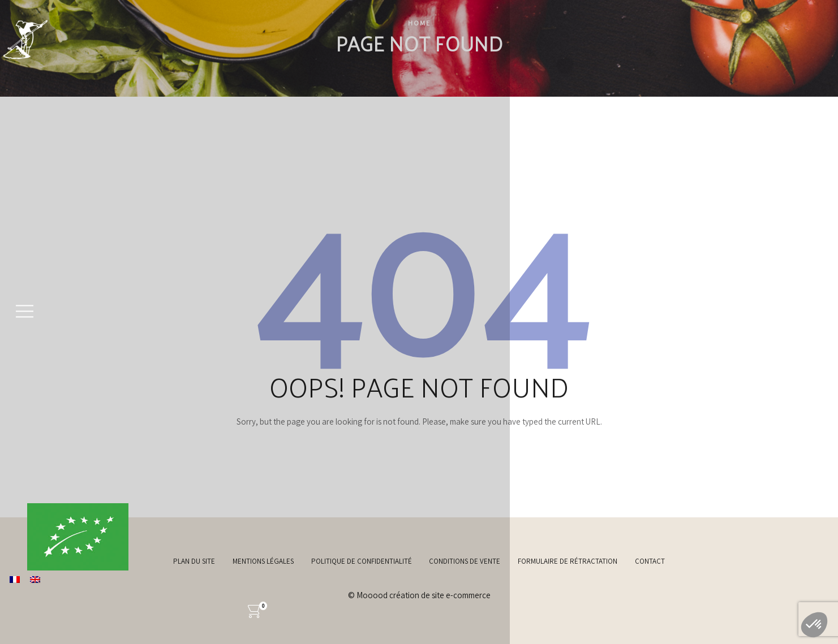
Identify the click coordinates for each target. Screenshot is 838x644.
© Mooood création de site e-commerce (419, 595)
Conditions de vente (465, 561)
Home (419, 23)
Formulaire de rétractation (568, 561)
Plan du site (194, 561)
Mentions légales (263, 561)
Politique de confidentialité (362, 561)
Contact (650, 561)
